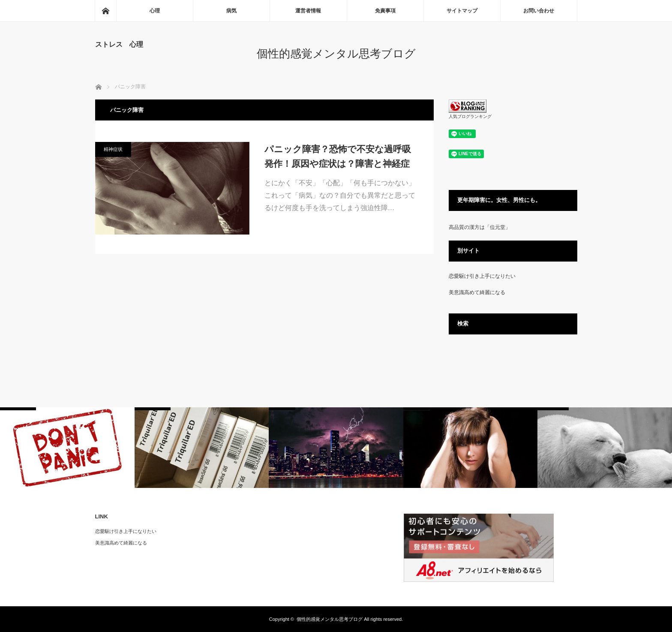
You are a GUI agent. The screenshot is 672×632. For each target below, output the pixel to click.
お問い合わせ (539, 11)
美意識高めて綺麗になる (477, 292)
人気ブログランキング (470, 116)
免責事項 (385, 11)
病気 (231, 11)
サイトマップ (462, 11)
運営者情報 (308, 11)
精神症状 (113, 149)
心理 (155, 11)
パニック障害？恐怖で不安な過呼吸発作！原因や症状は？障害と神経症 (338, 156)
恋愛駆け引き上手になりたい (482, 276)
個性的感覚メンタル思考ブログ (336, 54)
